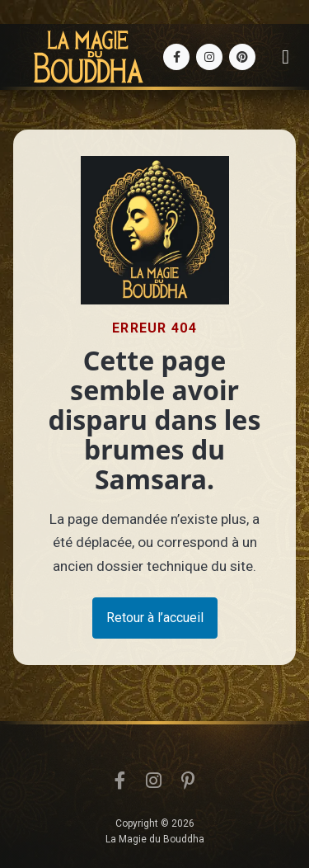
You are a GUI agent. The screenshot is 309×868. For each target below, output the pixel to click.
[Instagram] (209, 57)
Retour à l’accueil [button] (155, 618)
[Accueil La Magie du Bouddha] (88, 57)
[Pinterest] (242, 57)
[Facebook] (176, 57)
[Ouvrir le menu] (286, 57)
